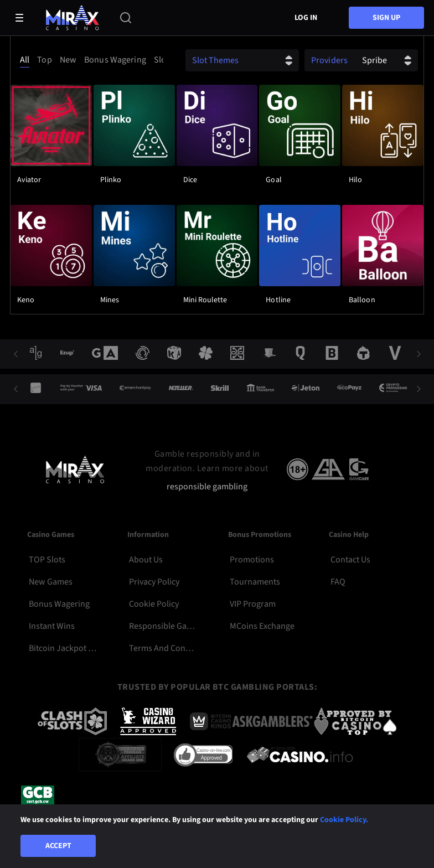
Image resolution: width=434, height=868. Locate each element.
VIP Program (253, 604)
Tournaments (255, 582)
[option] (26, 60)
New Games (51, 582)
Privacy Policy (154, 582)
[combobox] (90, 60)
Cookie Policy (154, 604)
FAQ (338, 582)
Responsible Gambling (163, 626)
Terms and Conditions (163, 648)
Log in (306, 18)
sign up (386, 18)
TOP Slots (47, 560)
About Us (146, 560)
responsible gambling (207, 487)
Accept (58, 846)
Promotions (252, 560)
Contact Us (350, 560)
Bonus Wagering (59, 604)
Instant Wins (52, 626)
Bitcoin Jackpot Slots (63, 648)
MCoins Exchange (262, 626)
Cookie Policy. (344, 820)
